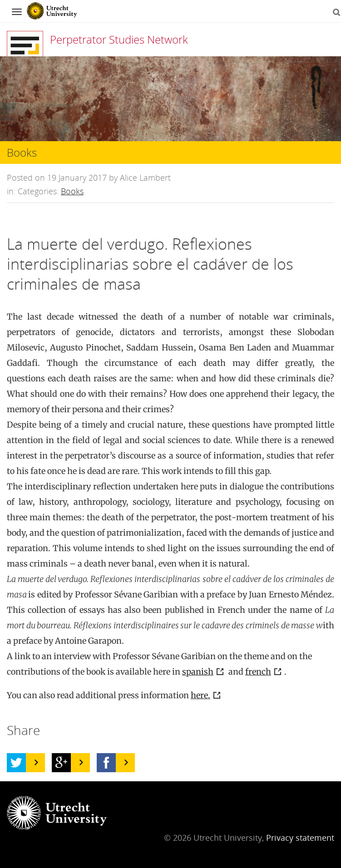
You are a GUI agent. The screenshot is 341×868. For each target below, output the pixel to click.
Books (72, 191)
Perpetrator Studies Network (119, 39)
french (258, 672)
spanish (198, 672)
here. (200, 695)
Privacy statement (300, 838)
